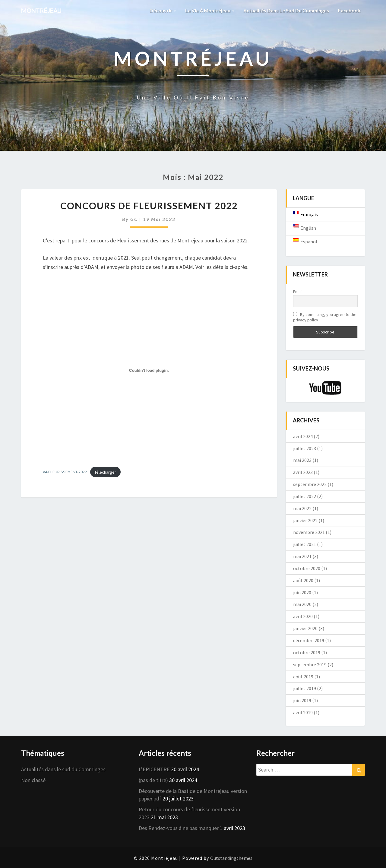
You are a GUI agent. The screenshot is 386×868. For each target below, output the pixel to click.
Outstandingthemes (231, 858)
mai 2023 (302, 460)
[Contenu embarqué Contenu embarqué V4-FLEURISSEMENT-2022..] (149, 370)
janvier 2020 (305, 628)
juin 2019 (302, 700)
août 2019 (303, 677)
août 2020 (303, 580)
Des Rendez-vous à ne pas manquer (179, 828)
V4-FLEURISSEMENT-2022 (65, 472)
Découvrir (163, 10)
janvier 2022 (305, 520)
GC (134, 219)
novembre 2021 (309, 532)
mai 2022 (302, 508)
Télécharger (105, 472)
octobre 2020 (307, 568)
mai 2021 (302, 556)
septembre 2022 (310, 484)
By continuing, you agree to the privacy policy (325, 317)
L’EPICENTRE (154, 769)
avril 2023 (303, 472)
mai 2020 (302, 604)
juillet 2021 (305, 544)
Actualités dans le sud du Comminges (286, 10)
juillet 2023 (305, 448)
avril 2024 (303, 436)
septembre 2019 (310, 664)
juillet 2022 (305, 496)
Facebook (349, 10)
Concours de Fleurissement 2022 (149, 206)
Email (298, 292)
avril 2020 (303, 616)
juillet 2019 (305, 688)
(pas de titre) (153, 780)
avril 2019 (303, 712)
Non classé (33, 780)
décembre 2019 (309, 640)
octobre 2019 (307, 652)
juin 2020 (302, 592)
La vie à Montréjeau (210, 10)
